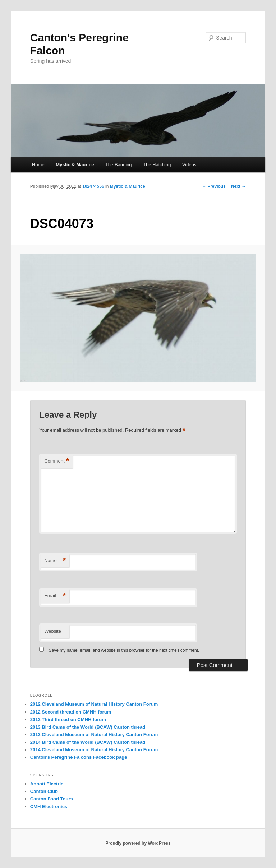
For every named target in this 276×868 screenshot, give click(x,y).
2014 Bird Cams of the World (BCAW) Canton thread (88, 742)
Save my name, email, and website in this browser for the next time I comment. (124, 650)
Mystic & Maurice (75, 165)
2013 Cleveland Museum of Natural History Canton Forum (94, 735)
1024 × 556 (93, 186)
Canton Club (44, 791)
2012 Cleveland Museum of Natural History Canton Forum (94, 704)
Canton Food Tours (52, 799)
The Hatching (157, 165)
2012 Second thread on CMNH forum (71, 712)
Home (38, 165)
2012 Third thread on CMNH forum (68, 720)
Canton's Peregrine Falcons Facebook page (79, 757)
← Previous (214, 186)
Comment (57, 461)
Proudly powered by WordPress (138, 843)
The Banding (119, 165)
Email (55, 596)
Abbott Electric (47, 784)
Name (55, 561)
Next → (238, 186)
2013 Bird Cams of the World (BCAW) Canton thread (88, 727)
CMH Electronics (49, 806)
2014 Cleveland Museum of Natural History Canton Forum (94, 750)
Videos (189, 165)
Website (53, 631)
